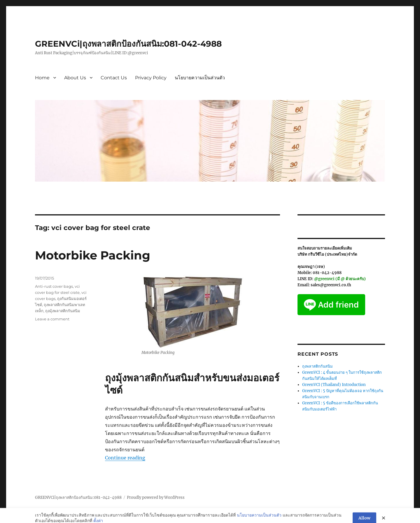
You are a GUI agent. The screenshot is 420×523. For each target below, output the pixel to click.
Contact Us (114, 78)
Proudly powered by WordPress (156, 497)
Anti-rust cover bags (54, 286)
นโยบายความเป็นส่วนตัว (200, 78)
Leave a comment (52, 319)
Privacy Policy (151, 78)
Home (42, 78)
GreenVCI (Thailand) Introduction (334, 385)
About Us (75, 78)
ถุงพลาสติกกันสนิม (317, 366)
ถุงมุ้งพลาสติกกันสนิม (63, 311)
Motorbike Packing (93, 255)
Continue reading (125, 458)
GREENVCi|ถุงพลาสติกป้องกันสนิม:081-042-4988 (128, 44)
